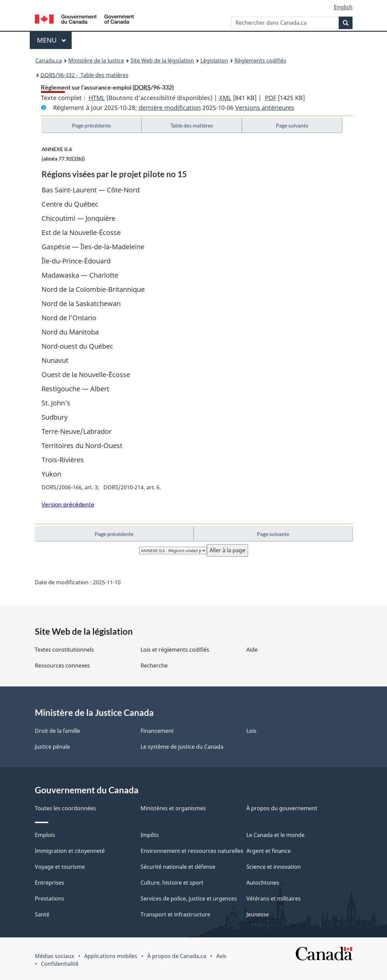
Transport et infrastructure (175, 914)
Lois (251, 731)
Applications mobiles (111, 956)
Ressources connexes (62, 666)
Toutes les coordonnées (65, 808)
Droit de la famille (57, 731)
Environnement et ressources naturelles (192, 851)
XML (225, 98)
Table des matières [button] (192, 125)
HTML (97, 98)
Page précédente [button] (91, 125)
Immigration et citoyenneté (70, 851)
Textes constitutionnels (64, 650)
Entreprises (50, 883)
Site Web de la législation (162, 61)
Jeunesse (258, 914)
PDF (271, 98)
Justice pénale (52, 747)
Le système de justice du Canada (182, 747)
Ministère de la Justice (96, 61)
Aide (252, 650)
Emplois (45, 835)
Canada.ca (49, 61)
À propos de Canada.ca (177, 956)
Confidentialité (60, 964)
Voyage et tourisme (60, 867)
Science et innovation (274, 867)
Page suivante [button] (292, 125)
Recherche (154, 666)
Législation (214, 61)
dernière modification (170, 108)
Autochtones (263, 883)
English (343, 7)
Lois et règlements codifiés (175, 650)
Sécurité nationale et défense (178, 867)
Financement (157, 731)
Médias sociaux (54, 956)
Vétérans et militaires (274, 899)
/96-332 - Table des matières (84, 75)
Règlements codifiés (260, 61)
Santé (42, 914)
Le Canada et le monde (275, 835)
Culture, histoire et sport (172, 883)
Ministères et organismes (173, 808)
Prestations (50, 899)
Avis (221, 956)
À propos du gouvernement (282, 808)
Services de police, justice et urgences (189, 899)
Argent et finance (269, 851)
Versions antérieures (265, 108)
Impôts (150, 835)
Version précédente (68, 504)
